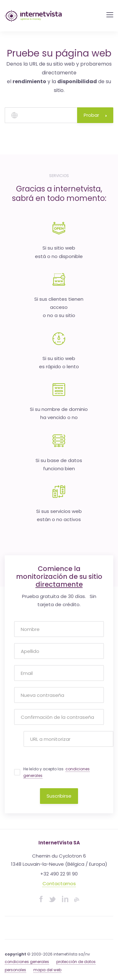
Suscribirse (59, 796)
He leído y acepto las (56, 772)
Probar (95, 115)
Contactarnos (59, 883)
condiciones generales (27, 962)
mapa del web (47, 970)
